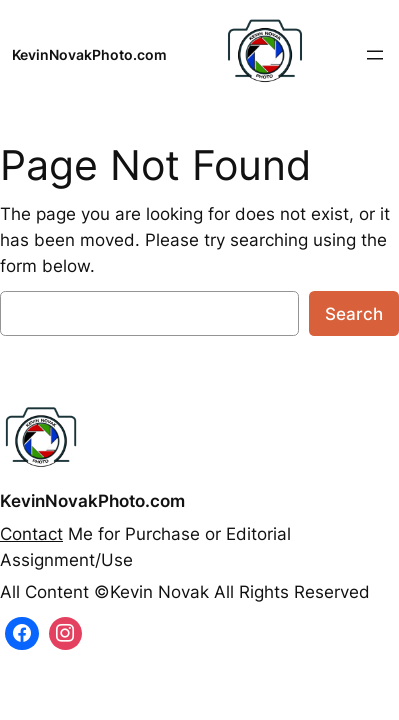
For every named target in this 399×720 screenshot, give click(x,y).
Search (354, 314)
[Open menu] (375, 55)
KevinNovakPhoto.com (89, 54)
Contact (31, 534)
